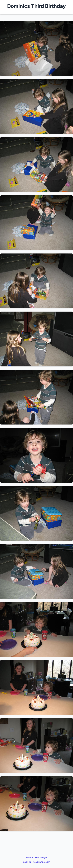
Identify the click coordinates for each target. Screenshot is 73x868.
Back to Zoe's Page (37, 857)
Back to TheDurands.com (36, 862)
